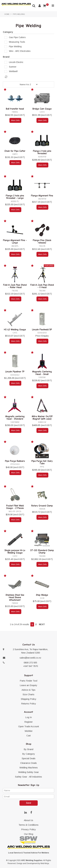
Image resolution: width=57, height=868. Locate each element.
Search (34, 6)
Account (40, 6)
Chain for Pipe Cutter (15, 151)
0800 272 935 (30, 663)
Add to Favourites (5, 90)
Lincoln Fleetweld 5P (42, 330)
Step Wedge (42, 595)
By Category (29, 754)
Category (8, 32)
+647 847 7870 (30, 666)
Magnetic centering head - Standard (15, 418)
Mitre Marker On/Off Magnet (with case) (42, 418)
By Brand (28, 749)
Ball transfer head (15, 109)
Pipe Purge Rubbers (15, 461)
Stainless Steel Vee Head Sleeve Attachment (15, 597)
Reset (29, 77)
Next (42, 624)
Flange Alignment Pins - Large (15, 242)
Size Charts (28, 694)
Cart (29, 736)
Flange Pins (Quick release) (42, 242)
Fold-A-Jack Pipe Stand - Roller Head (15, 286)
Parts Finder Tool (28, 681)
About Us (28, 820)
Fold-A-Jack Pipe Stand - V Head (42, 286)
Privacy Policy (28, 829)
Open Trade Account (29, 726)
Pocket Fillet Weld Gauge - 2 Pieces (15, 507)
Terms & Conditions (28, 825)
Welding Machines (29, 768)
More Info (15, 120)
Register (28, 722)
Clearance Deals (28, 763)
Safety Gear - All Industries (28, 777)
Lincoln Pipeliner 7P (15, 372)
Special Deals (29, 758)
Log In (28, 717)
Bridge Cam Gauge (42, 109)
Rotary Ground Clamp (42, 506)
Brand (6, 57)
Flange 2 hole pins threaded (42, 152)
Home (7, 14)
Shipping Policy (29, 699)
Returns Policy (29, 704)
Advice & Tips (28, 690)
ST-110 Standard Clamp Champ (42, 552)
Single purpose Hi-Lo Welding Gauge (15, 552)
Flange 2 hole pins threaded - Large (15, 197)
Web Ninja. (45, 863)
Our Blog (29, 834)
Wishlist (28, 731)
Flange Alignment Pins (42, 196)
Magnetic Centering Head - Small (42, 373)
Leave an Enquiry (28, 685)
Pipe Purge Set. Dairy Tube (42, 462)
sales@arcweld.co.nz (30, 658)
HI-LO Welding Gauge (15, 330)
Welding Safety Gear (28, 772)
